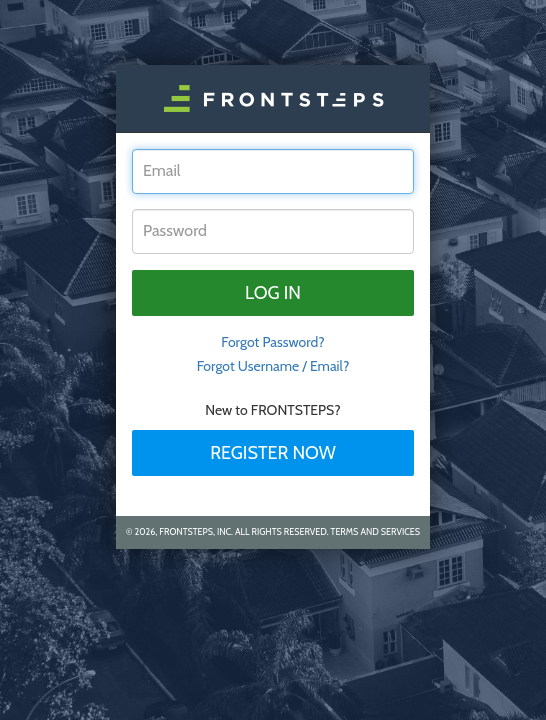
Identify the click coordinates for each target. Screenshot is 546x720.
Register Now (273, 453)
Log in (273, 293)
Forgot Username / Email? (273, 366)
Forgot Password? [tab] (273, 342)
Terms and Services (375, 531)
